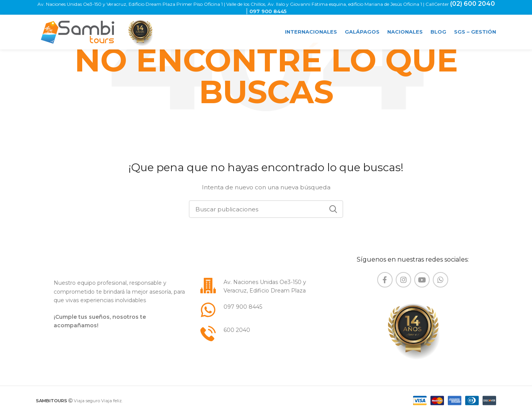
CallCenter (438, 4)
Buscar (333, 209)
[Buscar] (266, 209)
